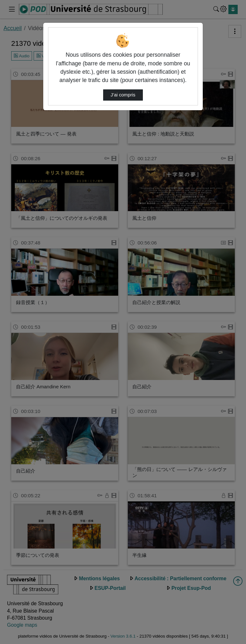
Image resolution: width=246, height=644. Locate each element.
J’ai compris (123, 95)
